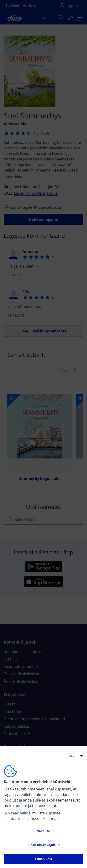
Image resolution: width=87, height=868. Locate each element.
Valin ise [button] (43, 831)
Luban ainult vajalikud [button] (43, 845)
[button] (74, 755)
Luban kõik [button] (44, 859)
